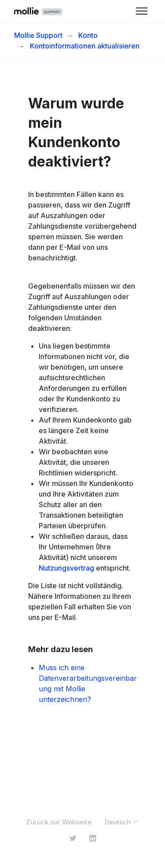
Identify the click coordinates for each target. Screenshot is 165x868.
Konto (88, 35)
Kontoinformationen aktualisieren (85, 46)
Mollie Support (38, 35)
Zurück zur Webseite (59, 822)
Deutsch (122, 822)
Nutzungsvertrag (66, 568)
